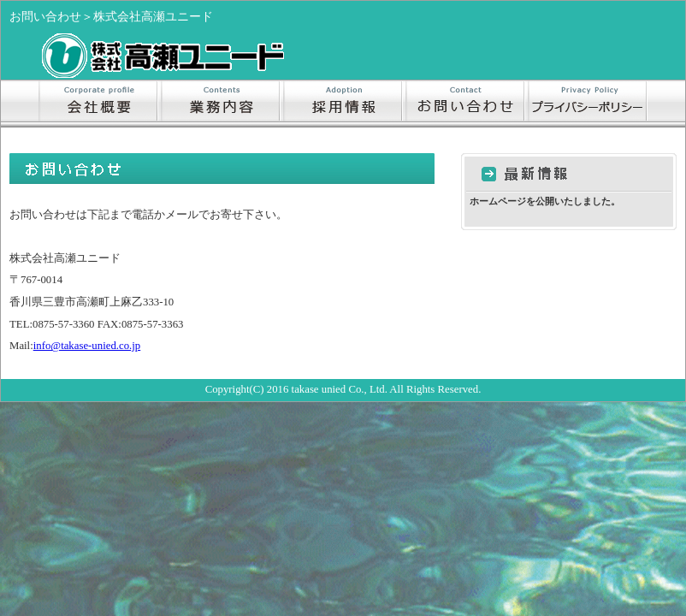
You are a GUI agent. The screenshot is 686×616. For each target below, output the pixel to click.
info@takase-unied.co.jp (87, 346)
